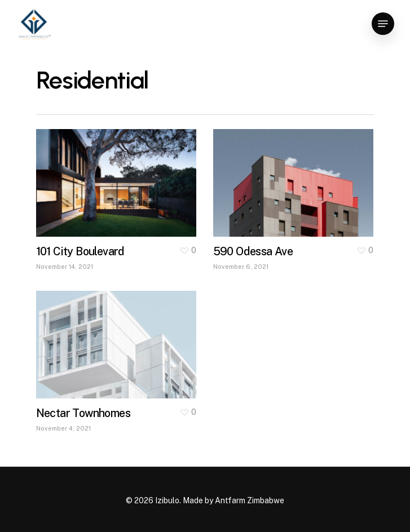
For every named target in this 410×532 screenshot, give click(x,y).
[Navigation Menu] (383, 24)
